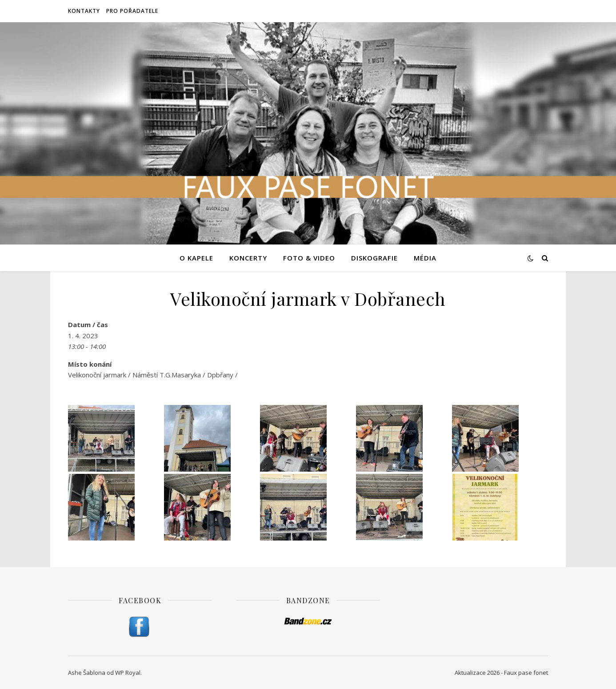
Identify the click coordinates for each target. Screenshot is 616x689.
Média (425, 258)
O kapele (196, 258)
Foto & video (309, 258)
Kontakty (84, 11)
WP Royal (128, 673)
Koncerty (248, 258)
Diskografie (374, 258)
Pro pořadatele (132, 11)
